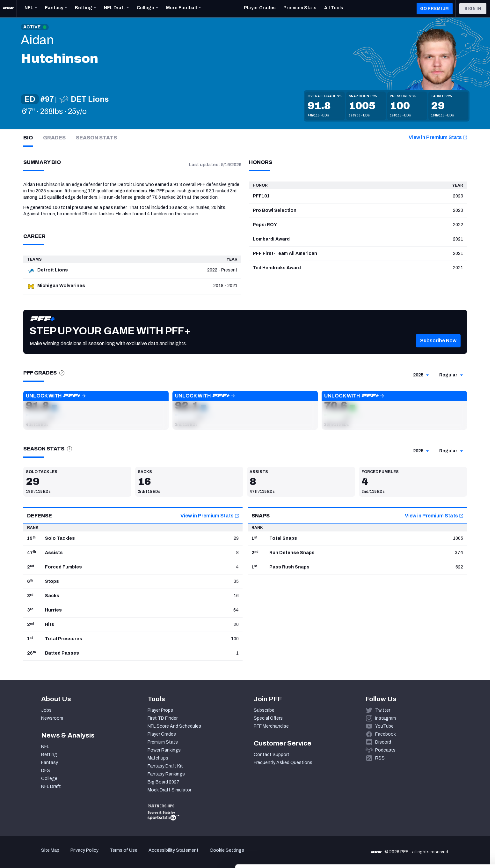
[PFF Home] (8, 9)
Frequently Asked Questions (283, 763)
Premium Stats (163, 742)
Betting (49, 755)
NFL (45, 747)
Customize (442, 828)
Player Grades (162, 734)
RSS (380, 758)
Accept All (442, 809)
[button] (96, 410)
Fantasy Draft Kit (165, 766)
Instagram (386, 718)
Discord (383, 742)
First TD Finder (163, 718)
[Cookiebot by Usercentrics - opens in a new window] (41, 856)
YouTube (384, 726)
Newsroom (52, 718)
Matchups (158, 758)
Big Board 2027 (164, 782)
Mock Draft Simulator (169, 790)
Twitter (383, 710)
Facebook (386, 734)
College (49, 779)
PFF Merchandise (271, 726)
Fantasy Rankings (166, 774)
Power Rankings (164, 750)
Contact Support (272, 755)
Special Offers (268, 718)
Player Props (160, 710)
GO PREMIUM (435, 9)
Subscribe (264, 710)
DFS (46, 771)
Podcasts (385, 750)
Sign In (473, 9)
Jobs (46, 710)
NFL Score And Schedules (174, 726)
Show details (98, 855)
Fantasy (50, 763)
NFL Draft (51, 786)
